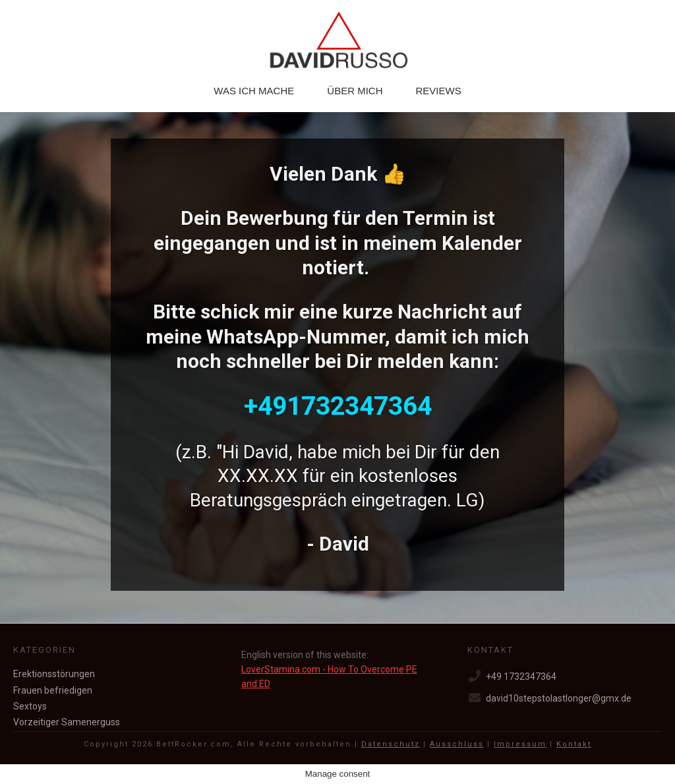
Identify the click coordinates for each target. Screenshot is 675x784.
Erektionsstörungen (54, 674)
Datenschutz (391, 744)
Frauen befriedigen (53, 690)
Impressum (520, 744)
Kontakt (574, 744)
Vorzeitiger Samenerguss (67, 722)
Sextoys (30, 706)
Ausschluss (457, 744)
